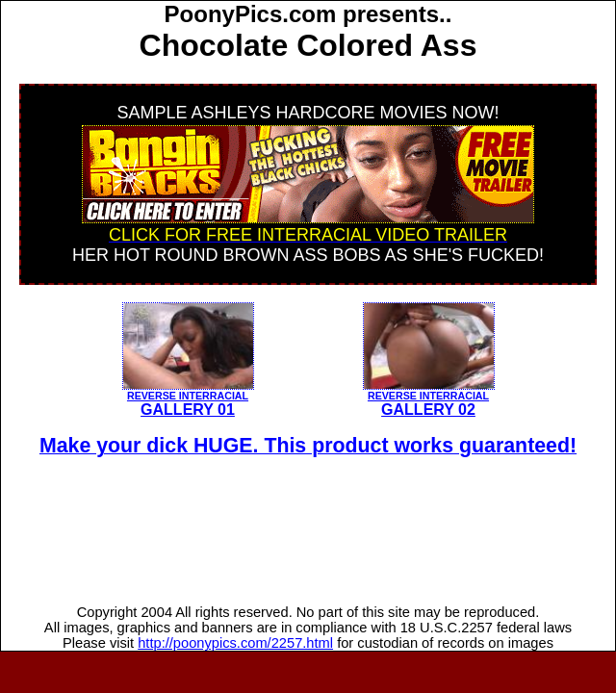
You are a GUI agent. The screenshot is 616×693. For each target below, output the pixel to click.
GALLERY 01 (188, 399)
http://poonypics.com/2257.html (235, 643)
